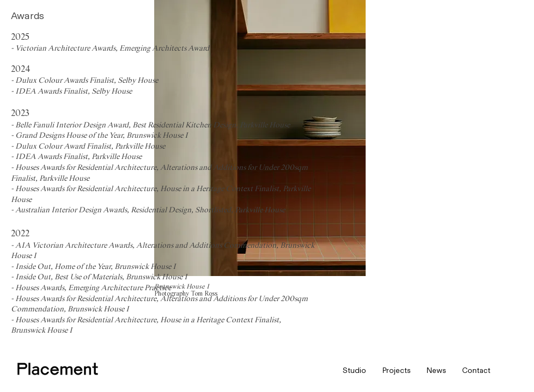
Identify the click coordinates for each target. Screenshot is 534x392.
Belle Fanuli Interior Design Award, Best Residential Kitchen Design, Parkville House (153, 125)
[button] (354, 370)
